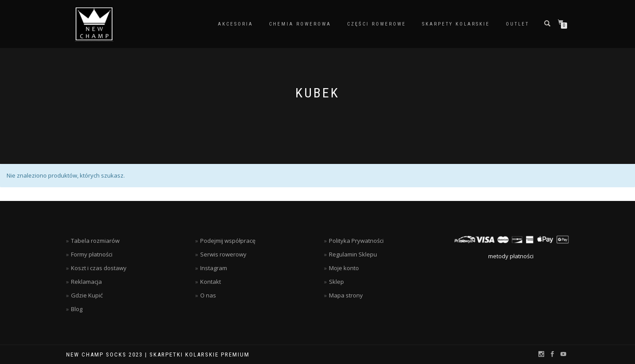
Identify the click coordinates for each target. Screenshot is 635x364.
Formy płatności (92, 254)
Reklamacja (86, 282)
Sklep (336, 282)
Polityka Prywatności (356, 241)
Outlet (517, 24)
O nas (208, 295)
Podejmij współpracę (228, 241)
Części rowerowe (377, 24)
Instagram (214, 268)
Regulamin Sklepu (353, 254)
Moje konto (344, 268)
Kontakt (211, 282)
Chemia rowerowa (300, 24)
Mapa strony (346, 295)
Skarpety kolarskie (456, 24)
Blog (77, 309)
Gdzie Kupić (87, 295)
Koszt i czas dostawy (99, 268)
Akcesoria (235, 24)
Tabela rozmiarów (95, 241)
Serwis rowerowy (223, 254)
